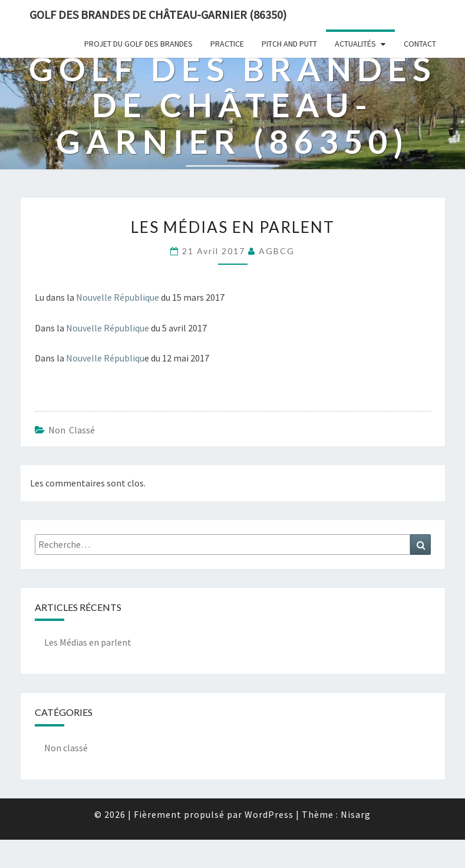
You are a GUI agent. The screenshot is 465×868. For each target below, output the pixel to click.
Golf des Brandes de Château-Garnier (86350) (158, 14)
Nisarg (356, 814)
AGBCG (277, 251)
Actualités (355, 44)
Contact (420, 44)
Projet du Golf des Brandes (138, 44)
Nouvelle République (118, 297)
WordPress (269, 814)
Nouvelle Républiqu (105, 358)
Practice (227, 44)
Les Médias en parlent (88, 642)
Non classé (72, 430)
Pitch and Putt (289, 44)
